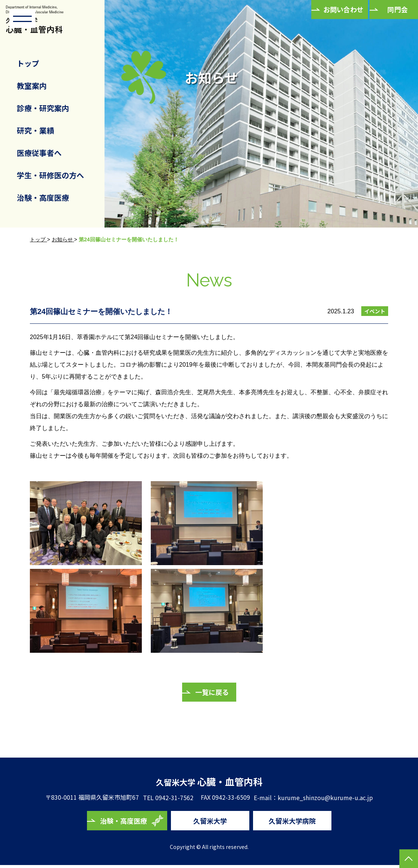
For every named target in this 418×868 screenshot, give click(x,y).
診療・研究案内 (43, 108)
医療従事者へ (39, 153)
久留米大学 (210, 823)
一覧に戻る (212, 692)
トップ (28, 63)
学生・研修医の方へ (50, 175)
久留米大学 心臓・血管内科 (43, 23)
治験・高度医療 (43, 198)
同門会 (397, 9)
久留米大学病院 (292, 823)
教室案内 (32, 86)
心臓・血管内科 (209, 783)
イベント (375, 311)
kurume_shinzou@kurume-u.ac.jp (329, 800)
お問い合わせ (343, 9)
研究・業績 (35, 130)
